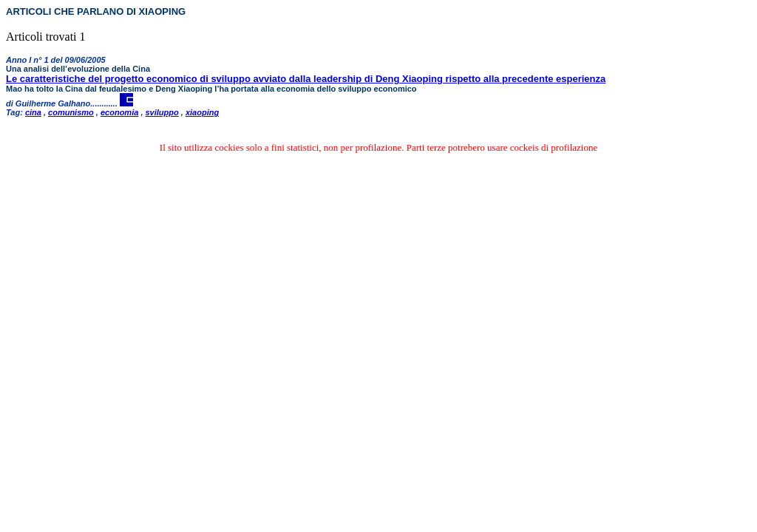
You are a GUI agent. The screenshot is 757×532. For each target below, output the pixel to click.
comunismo (71, 112)
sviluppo (162, 112)
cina (33, 112)
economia (119, 112)
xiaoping (202, 112)
